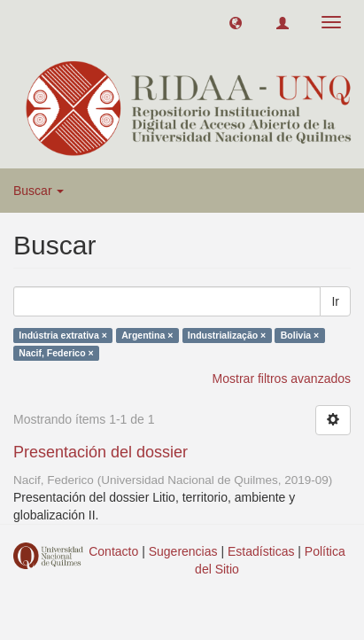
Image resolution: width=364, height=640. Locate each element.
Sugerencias (183, 551)
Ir (335, 301)
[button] (236, 22)
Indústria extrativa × (63, 335)
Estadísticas (261, 551)
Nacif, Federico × (56, 353)
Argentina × (147, 335)
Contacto (113, 551)
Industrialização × (227, 335)
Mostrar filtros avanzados (282, 379)
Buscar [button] (39, 191)
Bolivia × (300, 335)
